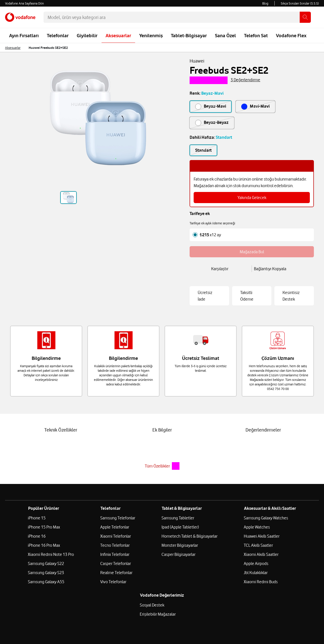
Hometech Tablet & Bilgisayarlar (189, 551)
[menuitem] (19, 49)
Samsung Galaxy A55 (46, 596)
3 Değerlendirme (245, 83)
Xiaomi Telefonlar (116, 551)
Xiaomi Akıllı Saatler (261, 569)
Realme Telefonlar (116, 587)
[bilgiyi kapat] (306, 171)
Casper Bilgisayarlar (178, 569)
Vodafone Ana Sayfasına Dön (24, 3)
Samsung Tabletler (178, 532)
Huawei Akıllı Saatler (262, 551)
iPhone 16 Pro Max (44, 560)
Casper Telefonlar (116, 578)
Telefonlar (58, 35)
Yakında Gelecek (252, 203)
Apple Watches (257, 541)
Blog (265, 3)
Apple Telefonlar (115, 541)
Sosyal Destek (152, 619)
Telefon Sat (256, 35)
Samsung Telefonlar (118, 532)
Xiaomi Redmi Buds (261, 596)
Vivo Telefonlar (113, 596)
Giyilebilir (87, 35)
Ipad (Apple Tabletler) (180, 541)
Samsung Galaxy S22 (46, 578)
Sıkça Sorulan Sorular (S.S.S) (300, 3)
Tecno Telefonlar (115, 560)
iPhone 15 (37, 532)
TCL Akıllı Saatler (258, 560)
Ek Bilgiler (162, 437)
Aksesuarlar (118, 35)
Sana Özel (225, 35)
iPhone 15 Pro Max (44, 541)
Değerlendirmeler (263, 437)
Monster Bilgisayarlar (180, 560)
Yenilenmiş (151, 35)
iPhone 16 (37, 551)
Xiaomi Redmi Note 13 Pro (51, 569)
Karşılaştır (220, 275)
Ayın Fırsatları (24, 35)
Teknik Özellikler (61, 437)
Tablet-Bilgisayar (189, 35)
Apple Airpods (256, 578)
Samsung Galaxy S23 (46, 587)
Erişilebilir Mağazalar (158, 629)
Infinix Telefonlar (115, 569)
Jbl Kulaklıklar (256, 587)
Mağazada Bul (227, 258)
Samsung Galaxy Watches (266, 532)
